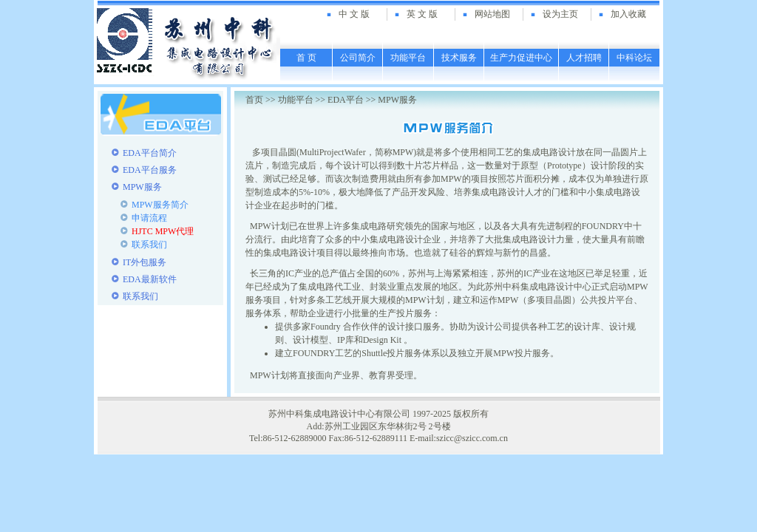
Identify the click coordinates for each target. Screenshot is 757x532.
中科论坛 (634, 58)
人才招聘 (584, 58)
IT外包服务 (145, 262)
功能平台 (408, 58)
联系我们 (149, 245)
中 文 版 (354, 14)
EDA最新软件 (150, 279)
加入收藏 (628, 14)
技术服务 (459, 58)
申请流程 (149, 218)
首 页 (306, 58)
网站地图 (492, 14)
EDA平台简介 (150, 153)
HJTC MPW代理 (163, 231)
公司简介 (358, 58)
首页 (254, 100)
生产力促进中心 (521, 58)
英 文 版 (422, 14)
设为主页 (560, 14)
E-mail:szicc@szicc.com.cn (459, 438)
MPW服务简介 (160, 205)
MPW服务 (397, 100)
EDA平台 (346, 100)
